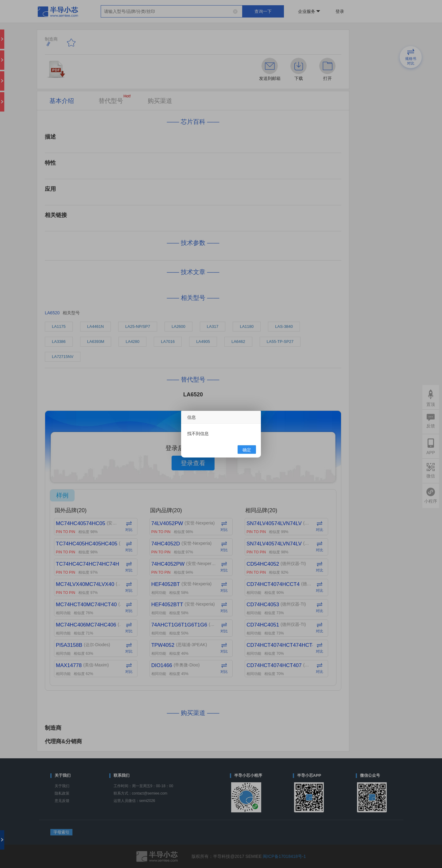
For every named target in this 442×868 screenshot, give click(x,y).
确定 (247, 450)
